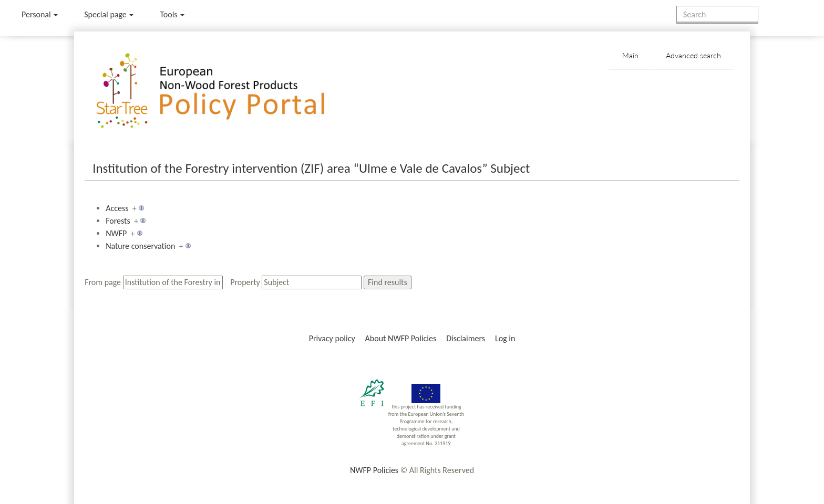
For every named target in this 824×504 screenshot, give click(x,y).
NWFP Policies (374, 470)
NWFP (116, 233)
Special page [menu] (109, 14)
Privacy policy (332, 338)
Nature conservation (140, 246)
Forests (118, 221)
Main (630, 55)
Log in (505, 338)
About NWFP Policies (401, 338)
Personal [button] (40, 14)
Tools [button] (172, 14)
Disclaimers (466, 338)
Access (117, 208)
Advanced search (693, 55)
